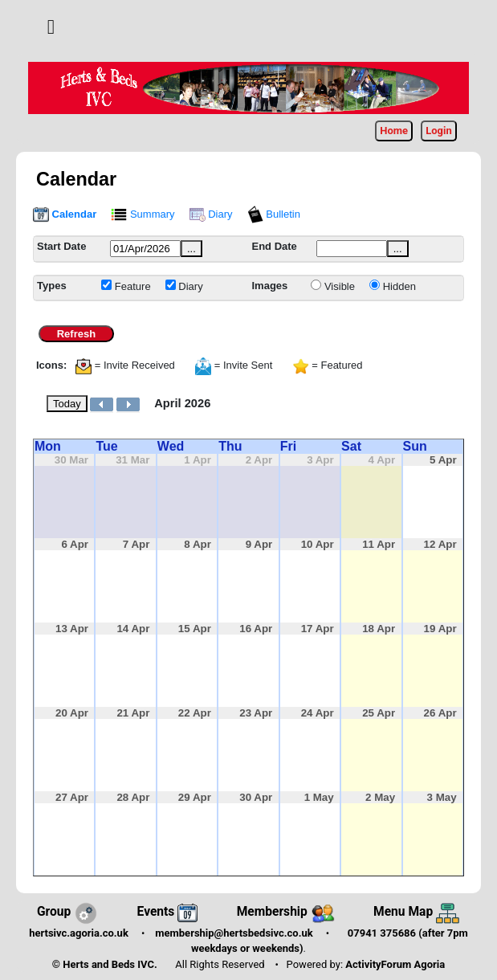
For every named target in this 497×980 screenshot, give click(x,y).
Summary (143, 214)
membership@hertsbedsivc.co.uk (234, 933)
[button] (51, 27)
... (191, 249)
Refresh (76, 334)
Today (67, 404)
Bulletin (274, 214)
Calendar (65, 214)
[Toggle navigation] (51, 27)
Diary (211, 214)
